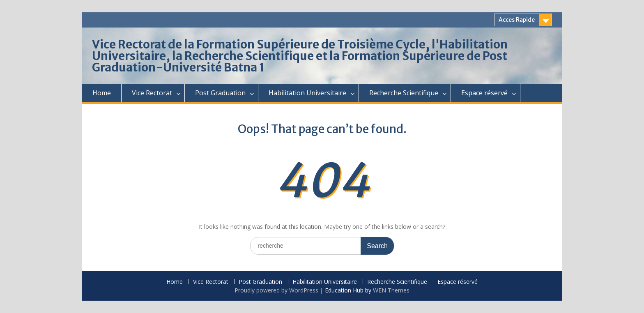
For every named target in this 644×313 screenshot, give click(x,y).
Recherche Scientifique (404, 93)
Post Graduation (220, 93)
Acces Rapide (517, 20)
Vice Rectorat (152, 93)
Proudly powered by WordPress (276, 290)
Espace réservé (484, 93)
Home (102, 93)
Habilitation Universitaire (307, 93)
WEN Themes (391, 290)
